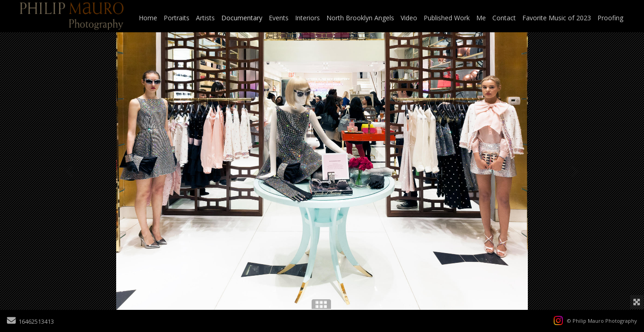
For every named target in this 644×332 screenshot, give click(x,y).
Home (148, 18)
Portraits (177, 18)
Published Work (447, 18)
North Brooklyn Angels (360, 18)
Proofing (610, 18)
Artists (205, 18)
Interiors (307, 18)
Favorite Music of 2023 (557, 18)
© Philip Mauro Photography (602, 321)
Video (409, 18)
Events (279, 18)
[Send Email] (11, 321)
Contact (504, 18)
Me (481, 18)
